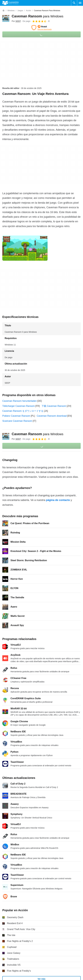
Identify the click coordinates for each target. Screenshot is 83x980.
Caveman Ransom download (52, 416)
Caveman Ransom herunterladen (20, 401)
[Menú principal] (80, 3)
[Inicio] (4, 11)
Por (16, 21)
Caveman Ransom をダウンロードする (23, 411)
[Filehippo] (10, 3)
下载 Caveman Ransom (54, 406)
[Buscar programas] (74, 3)
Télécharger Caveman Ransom (19, 406)
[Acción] (28, 11)
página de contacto (58, 500)
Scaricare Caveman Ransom (17, 421)
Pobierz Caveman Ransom (16, 416)
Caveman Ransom (37, 16)
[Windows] (11, 11)
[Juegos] (20, 11)
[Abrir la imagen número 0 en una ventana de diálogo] (25, 248)
